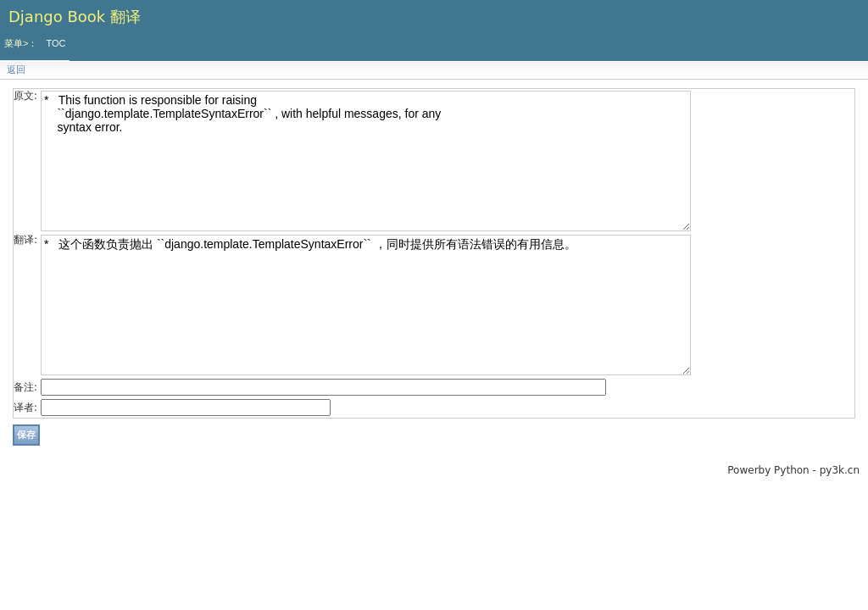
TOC (56, 43)
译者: (25, 408)
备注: (25, 387)
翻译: (25, 240)
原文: (25, 96)
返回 (16, 70)
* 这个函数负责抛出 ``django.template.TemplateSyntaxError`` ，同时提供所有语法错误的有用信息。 (366, 305)
